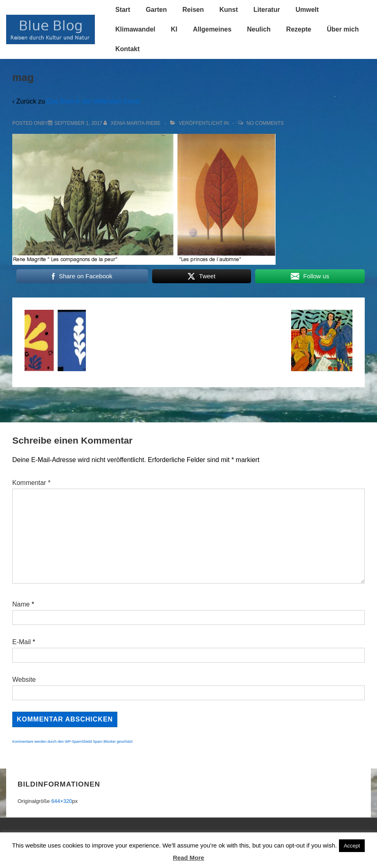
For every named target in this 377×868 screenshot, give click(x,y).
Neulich (259, 29)
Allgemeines (212, 29)
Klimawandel (135, 29)
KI (174, 29)
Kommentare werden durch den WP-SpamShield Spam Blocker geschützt (72, 742)
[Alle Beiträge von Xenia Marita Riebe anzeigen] (133, 123)
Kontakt (128, 49)
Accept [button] (352, 846)
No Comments (265, 123)
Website (24, 680)
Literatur (267, 10)
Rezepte (299, 29)
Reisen (193, 10)
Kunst (228, 10)
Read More (189, 858)
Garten (156, 10)
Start (123, 10)
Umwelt (307, 10)
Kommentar (31, 483)
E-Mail (21, 642)
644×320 (62, 801)
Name (21, 604)
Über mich (343, 29)
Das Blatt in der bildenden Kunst (93, 101)
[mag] (78, 123)
